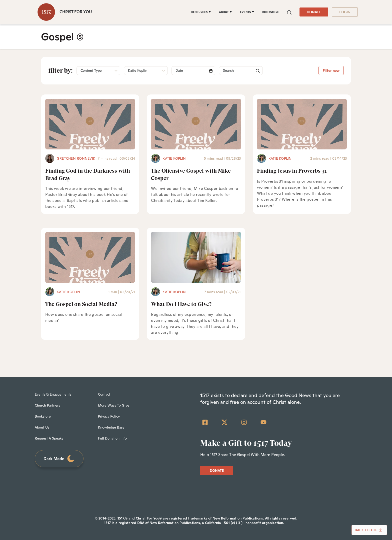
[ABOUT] (225, 12)
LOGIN (345, 12)
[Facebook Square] (205, 422)
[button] (289, 12)
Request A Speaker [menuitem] (50, 438)
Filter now (331, 70)
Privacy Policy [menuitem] (109, 416)
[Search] (193, 71)
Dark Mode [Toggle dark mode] (59, 459)
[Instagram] (244, 422)
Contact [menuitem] (104, 394)
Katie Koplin (174, 158)
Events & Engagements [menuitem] (53, 394)
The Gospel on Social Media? (81, 304)
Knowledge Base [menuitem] (111, 427)
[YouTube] (263, 422)
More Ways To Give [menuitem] (114, 405)
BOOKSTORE (271, 12)
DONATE (314, 12)
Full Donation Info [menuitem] (112, 438)
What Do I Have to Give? (181, 304)
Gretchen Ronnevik (76, 158)
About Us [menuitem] (42, 427)
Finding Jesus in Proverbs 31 (292, 171)
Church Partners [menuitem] (47, 405)
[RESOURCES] (201, 12)
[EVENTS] (247, 12)
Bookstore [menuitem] (43, 416)
